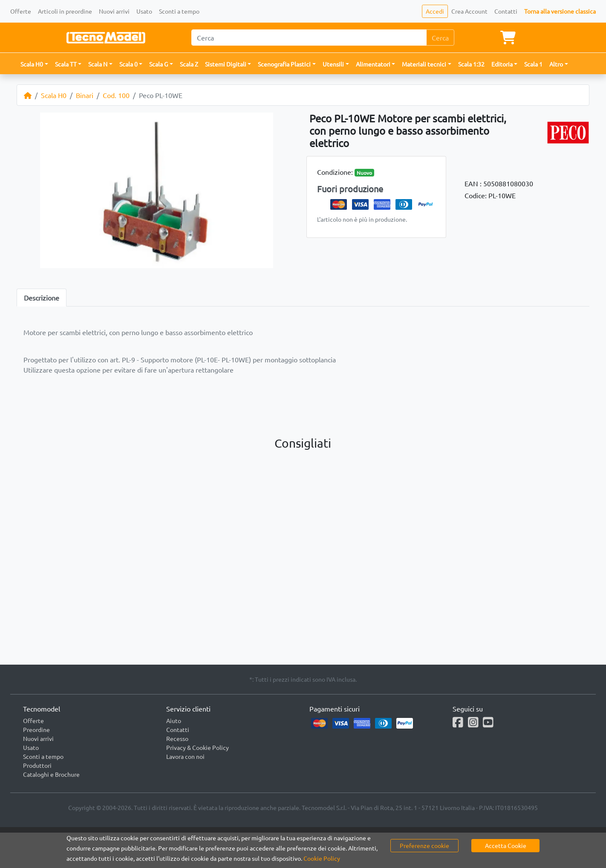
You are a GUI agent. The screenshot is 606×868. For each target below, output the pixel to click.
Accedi (435, 11)
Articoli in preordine (65, 11)
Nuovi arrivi (114, 11)
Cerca (440, 38)
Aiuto (174, 720)
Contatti (506, 11)
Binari (85, 95)
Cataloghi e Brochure (51, 774)
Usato (144, 11)
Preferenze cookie (424, 845)
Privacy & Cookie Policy (198, 747)
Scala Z (189, 64)
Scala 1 (533, 64)
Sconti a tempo (179, 11)
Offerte (21, 11)
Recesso (177, 738)
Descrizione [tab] (42, 298)
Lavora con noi (185, 756)
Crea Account (469, 11)
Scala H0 (54, 95)
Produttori (37, 765)
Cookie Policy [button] (322, 858)
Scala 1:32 (471, 64)
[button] (34, 64)
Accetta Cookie (506, 845)
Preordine (36, 729)
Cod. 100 (116, 95)
